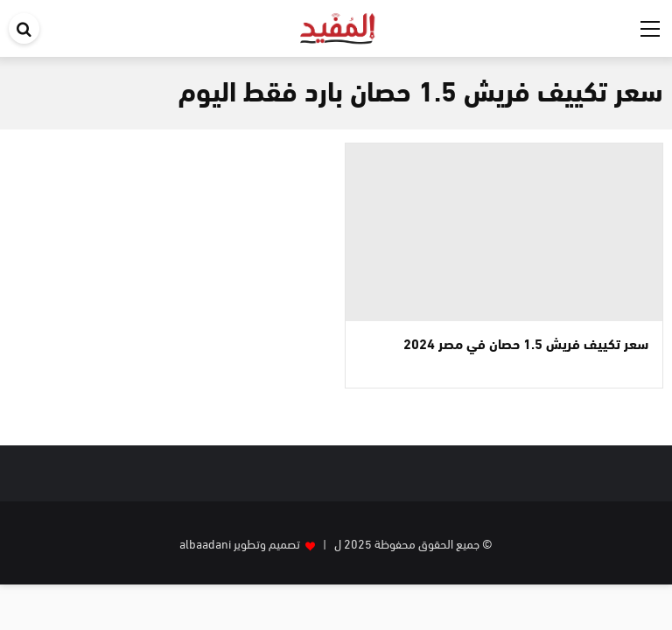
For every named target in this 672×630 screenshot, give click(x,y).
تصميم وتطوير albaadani (240, 543)
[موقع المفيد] (339, 25)
